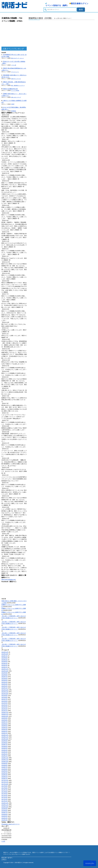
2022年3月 (4, 684)
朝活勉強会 (14, 111)
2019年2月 (4, 754)
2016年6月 (4, 814)
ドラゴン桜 (14, 65)
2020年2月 (4, 731)
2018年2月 (4, 777)
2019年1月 (4, 756)
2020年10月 (5, 716)
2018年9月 (4, 763)
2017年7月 (4, 790)
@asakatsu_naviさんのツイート (11, 824)
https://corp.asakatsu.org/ (9, 579)
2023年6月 (4, 662)
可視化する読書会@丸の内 (10, 89)
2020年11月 (5, 714)
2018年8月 (4, 765)
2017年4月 (4, 795)
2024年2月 (4, 660)
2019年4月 (4, 750)
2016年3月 (4, 820)
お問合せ (4, 860)
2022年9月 (4, 673)
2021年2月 (4, 709)
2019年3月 (4, 752)
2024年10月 (5, 654)
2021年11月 (5, 692)
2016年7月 (4, 812)
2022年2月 (4, 686)
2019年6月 (4, 746)
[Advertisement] (14, 35)
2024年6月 (4, 658)
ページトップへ (90, 863)
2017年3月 (4, 797)
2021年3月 (4, 707)
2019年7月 (4, 745)
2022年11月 (5, 669)
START (13, 104)
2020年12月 (5, 712)
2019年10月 (5, 739)
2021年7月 (4, 699)
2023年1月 (4, 667)
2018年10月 (5, 762)
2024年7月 (4, 656)
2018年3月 (4, 775)
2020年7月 (4, 722)
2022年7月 (4, 677)
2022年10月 (5, 671)
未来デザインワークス (16, 79)
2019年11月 (5, 737)
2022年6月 (4, 679)
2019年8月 (4, 743)
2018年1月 (4, 778)
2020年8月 (4, 720)
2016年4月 (4, 818)
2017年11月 (5, 782)
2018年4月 (4, 773)
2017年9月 (4, 786)
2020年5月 (4, 726)
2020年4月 (4, 728)
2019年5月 (4, 748)
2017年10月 (5, 784)
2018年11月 (5, 760)
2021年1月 (4, 711)
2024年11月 (5, 652)
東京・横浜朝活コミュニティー (18, 85)
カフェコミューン (15, 72)
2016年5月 (4, 816)
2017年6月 (4, 792)
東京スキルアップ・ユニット (17, 58)
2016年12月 (5, 803)
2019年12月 (5, 735)
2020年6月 (4, 724)
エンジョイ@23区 (15, 90)
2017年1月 (4, 801)
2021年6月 (4, 701)
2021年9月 (4, 695)
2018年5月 (4, 771)
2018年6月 (4, 769)
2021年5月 (4, 703)
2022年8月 (4, 675)
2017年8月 (4, 788)
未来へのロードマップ (16, 97)
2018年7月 (4, 767)
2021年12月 (5, 690)
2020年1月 (4, 733)
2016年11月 (5, 805)
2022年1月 (4, 688)
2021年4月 (4, 705)
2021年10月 (5, 694)
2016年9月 (4, 809)
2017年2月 (4, 799)
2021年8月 (4, 697)
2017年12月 (5, 780)
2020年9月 (4, 718)
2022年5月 (4, 680)
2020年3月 (4, 729)
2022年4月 (4, 682)
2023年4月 (4, 663)
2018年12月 (5, 758)
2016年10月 (5, 807)
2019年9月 (4, 741)
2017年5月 (4, 794)
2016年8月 (4, 811)
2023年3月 (4, 665)
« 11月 (3, 841)
